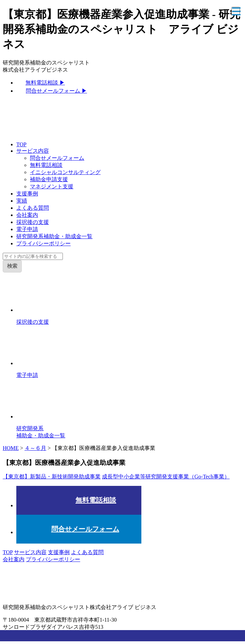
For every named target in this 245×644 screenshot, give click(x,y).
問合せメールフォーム (57, 158)
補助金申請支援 (49, 179)
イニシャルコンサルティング (65, 172)
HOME (11, 448)
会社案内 (27, 215)
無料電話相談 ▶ (45, 83)
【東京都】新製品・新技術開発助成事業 (52, 477)
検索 (12, 266)
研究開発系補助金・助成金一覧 (54, 236)
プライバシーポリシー (43, 243)
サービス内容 (33, 151)
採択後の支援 (33, 222)
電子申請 (27, 229)
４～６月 (35, 448)
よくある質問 (33, 208)
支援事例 (27, 194)
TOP (21, 144)
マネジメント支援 (52, 186)
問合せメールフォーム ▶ (56, 91)
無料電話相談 (46, 165)
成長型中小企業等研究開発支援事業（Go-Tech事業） (166, 477)
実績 (22, 201)
